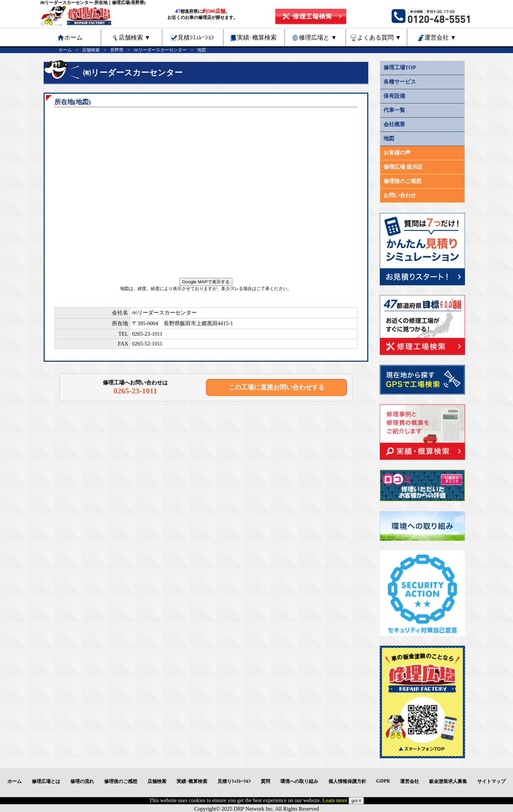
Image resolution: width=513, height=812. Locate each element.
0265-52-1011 (147, 344)
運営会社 (440, 38)
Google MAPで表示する (206, 282)
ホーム (65, 50)
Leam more (335, 800)
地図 (202, 50)
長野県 (117, 50)
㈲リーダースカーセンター (160, 50)
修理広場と (318, 38)
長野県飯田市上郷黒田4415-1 (198, 323)
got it (356, 801)
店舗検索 (135, 38)
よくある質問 (379, 38)
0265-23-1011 (147, 334)
